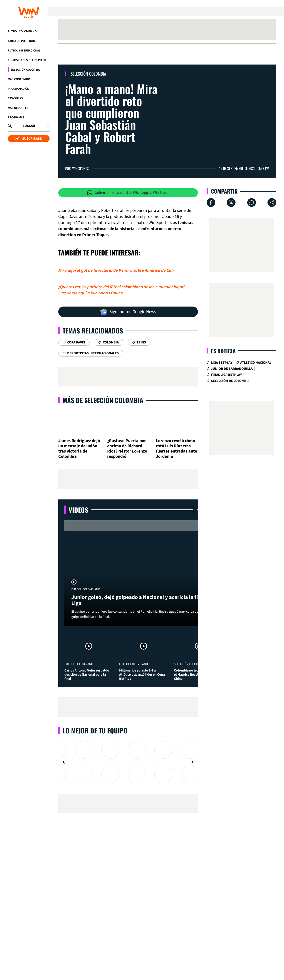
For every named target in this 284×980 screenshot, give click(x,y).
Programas (16, 118)
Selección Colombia (25, 70)
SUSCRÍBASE (28, 139)
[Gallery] (128, 762)
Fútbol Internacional (24, 51)
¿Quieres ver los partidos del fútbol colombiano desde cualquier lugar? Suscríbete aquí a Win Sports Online (122, 290)
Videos (78, 510)
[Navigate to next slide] (192, 762)
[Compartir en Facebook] (211, 202)
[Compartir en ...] (272, 202)
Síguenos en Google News (128, 312)
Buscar (29, 126)
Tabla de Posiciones (23, 41)
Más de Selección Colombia (103, 400)
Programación (18, 89)
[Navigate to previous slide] (64, 762)
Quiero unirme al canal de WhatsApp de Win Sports (128, 193)
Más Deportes (18, 108)
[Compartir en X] (231, 202)
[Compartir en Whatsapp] (252, 202)
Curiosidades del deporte (27, 60)
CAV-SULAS (15, 98)
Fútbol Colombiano (22, 32)
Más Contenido (19, 79)
